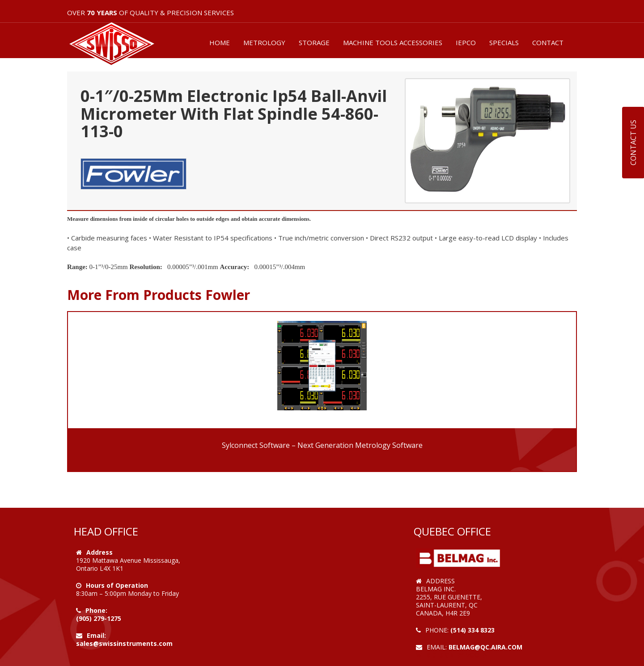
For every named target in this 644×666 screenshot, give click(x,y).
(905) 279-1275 (99, 618)
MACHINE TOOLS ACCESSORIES (393, 42)
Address (100, 552)
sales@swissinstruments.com (124, 643)
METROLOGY (264, 42)
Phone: (96, 610)
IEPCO (466, 42)
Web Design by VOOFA (451, 655)
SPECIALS (504, 42)
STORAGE (314, 42)
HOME (220, 42)
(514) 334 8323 (472, 630)
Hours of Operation (117, 585)
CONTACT (548, 42)
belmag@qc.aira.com (485, 647)
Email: (96, 635)
